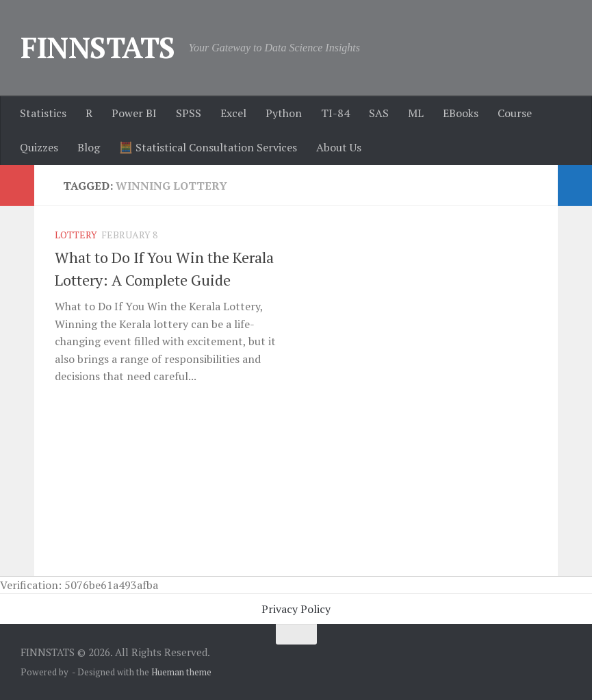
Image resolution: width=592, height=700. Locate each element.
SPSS (189, 113)
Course (515, 113)
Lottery (76, 235)
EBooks (461, 113)
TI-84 (335, 113)
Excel (233, 113)
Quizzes (39, 147)
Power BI (134, 113)
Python (284, 113)
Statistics (43, 113)
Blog (89, 147)
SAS (379, 113)
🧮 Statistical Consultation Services (208, 147)
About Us (339, 147)
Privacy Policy (296, 609)
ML (416, 113)
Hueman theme (181, 672)
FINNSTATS (98, 47)
